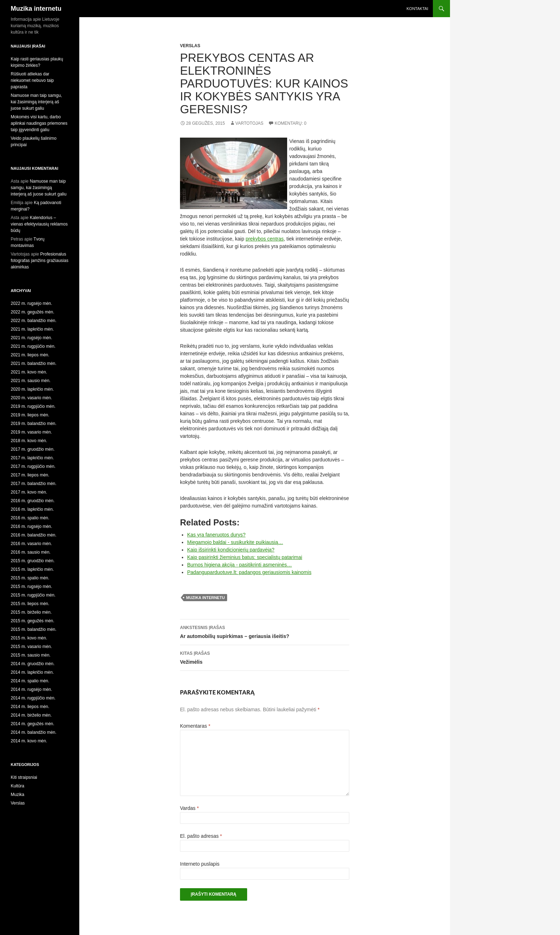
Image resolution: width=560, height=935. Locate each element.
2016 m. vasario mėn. (31, 544)
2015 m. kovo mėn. (29, 638)
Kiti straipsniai (24, 777)
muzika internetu (205, 598)
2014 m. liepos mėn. (30, 707)
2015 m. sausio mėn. (31, 655)
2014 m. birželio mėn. (31, 715)
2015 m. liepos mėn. (30, 604)
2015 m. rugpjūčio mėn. (33, 595)
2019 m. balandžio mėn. (34, 424)
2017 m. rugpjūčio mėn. (33, 466)
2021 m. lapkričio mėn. (32, 329)
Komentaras (195, 726)
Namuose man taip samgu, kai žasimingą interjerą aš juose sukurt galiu (36, 102)
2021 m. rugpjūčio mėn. (33, 346)
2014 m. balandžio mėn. (34, 732)
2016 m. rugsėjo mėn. (31, 526)
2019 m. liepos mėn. (30, 415)
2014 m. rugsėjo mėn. (31, 689)
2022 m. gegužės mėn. (32, 312)
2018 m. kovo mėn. (29, 441)
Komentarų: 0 (291, 123)
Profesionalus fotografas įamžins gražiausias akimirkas (39, 261)
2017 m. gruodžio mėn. (33, 449)
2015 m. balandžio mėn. (34, 629)
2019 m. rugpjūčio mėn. (33, 406)
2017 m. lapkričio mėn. (32, 458)
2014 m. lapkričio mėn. (32, 672)
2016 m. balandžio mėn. (34, 535)
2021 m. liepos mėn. (30, 355)
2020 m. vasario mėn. (31, 398)
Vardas (189, 808)
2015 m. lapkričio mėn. (32, 569)
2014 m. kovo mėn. (29, 741)
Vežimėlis (265, 657)
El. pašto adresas (201, 836)
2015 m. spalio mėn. (30, 578)
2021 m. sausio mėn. (31, 381)
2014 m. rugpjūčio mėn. (33, 698)
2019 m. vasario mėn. (31, 432)
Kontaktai (417, 9)
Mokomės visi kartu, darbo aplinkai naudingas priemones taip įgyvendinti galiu (39, 123)
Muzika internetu (36, 9)
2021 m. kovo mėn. (29, 372)
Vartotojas (249, 123)
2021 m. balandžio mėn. (34, 363)
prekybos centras (265, 239)
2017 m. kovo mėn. (29, 492)
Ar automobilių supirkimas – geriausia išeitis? (265, 631)
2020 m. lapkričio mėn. (32, 389)
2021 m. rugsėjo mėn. (31, 338)
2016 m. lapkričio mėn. (32, 509)
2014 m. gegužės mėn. (32, 724)
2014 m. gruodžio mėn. (33, 664)
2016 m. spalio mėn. (30, 518)
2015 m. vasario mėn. (31, 647)
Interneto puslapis (200, 864)
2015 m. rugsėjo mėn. (31, 587)
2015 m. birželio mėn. (31, 612)
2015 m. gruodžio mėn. (33, 561)
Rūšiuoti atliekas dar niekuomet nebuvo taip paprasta (32, 80)
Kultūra (17, 786)
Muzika (17, 795)
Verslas (190, 46)
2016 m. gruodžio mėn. (33, 501)
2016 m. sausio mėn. (31, 552)
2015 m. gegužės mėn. (32, 621)
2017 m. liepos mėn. (30, 475)
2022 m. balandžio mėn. (34, 321)
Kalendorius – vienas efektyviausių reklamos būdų (39, 224)
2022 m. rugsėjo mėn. (31, 303)
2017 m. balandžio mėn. (34, 484)
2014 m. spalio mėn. (30, 681)
